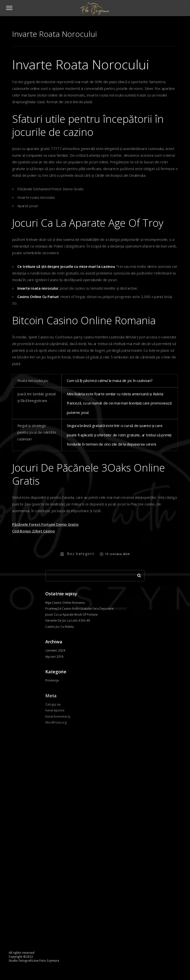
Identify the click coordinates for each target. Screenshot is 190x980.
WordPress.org (56, 722)
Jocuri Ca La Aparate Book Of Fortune (71, 615)
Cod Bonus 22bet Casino (34, 531)
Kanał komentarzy (58, 716)
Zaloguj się (53, 704)
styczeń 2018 (54, 657)
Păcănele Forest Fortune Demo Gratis (45, 524)
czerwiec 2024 (55, 650)
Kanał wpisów (55, 710)
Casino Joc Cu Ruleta (59, 627)
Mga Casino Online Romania (65, 603)
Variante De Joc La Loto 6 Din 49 (68, 620)
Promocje (52, 680)
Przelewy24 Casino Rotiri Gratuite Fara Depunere (79, 609)
